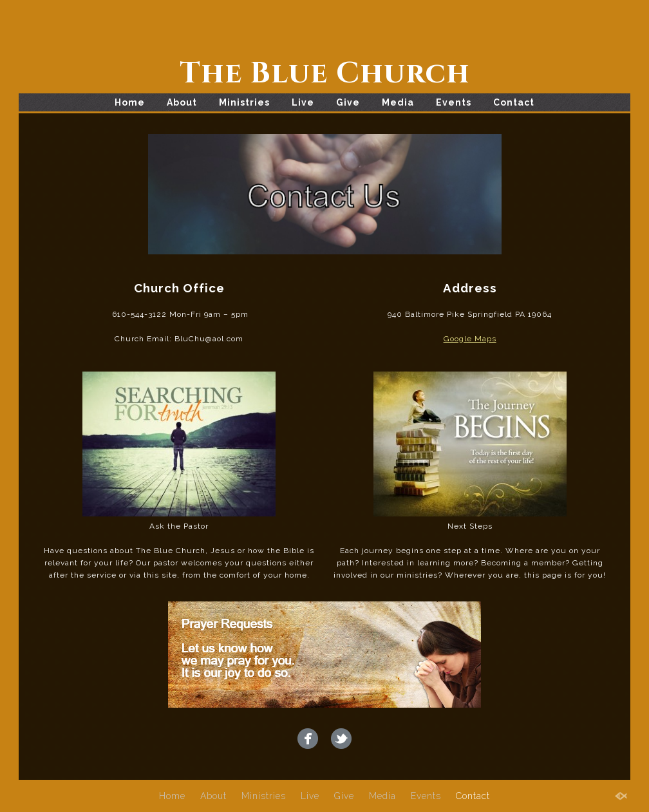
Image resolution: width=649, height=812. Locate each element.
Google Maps (470, 339)
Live (303, 102)
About (182, 102)
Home (130, 102)
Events (454, 102)
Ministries (244, 102)
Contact (514, 102)
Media (398, 102)
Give (348, 102)
